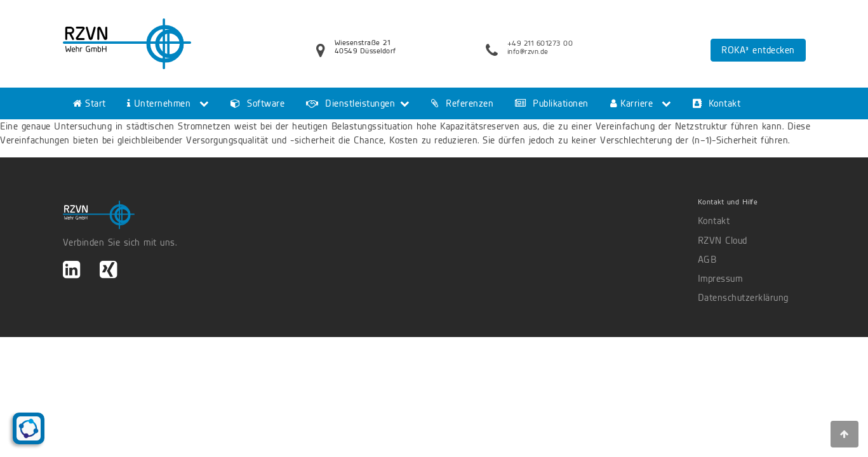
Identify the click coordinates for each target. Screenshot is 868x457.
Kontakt (717, 103)
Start (90, 103)
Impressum (720, 279)
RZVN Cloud (723, 241)
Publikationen (552, 103)
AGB (707, 260)
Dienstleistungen (351, 103)
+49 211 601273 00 (540, 43)
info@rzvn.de (528, 51)
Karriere (632, 103)
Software (257, 103)
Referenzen (462, 103)
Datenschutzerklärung (743, 298)
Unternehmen (159, 103)
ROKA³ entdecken (758, 50)
